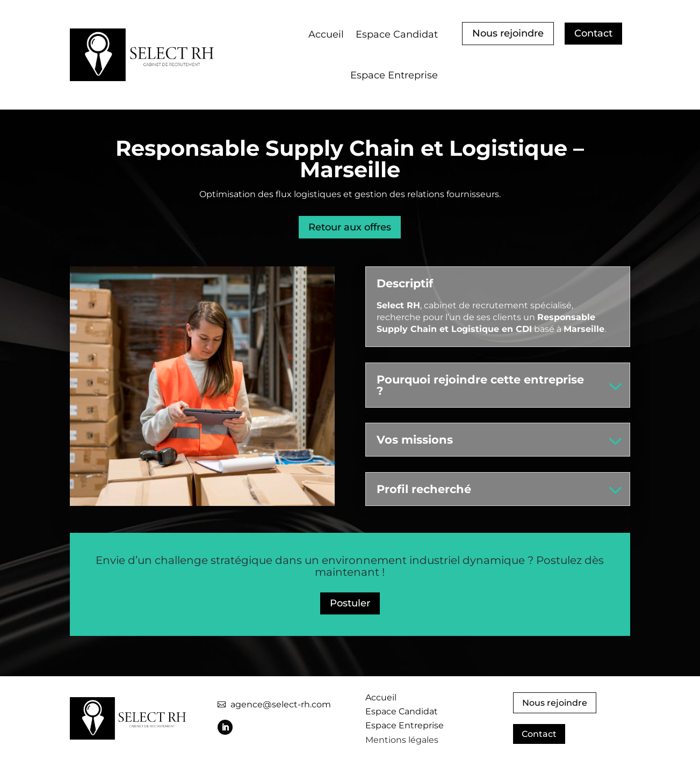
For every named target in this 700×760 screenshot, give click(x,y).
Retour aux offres (350, 227)
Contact (593, 33)
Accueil (326, 34)
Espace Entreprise (394, 75)
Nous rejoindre (508, 33)
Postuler (350, 603)
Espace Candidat (397, 34)
